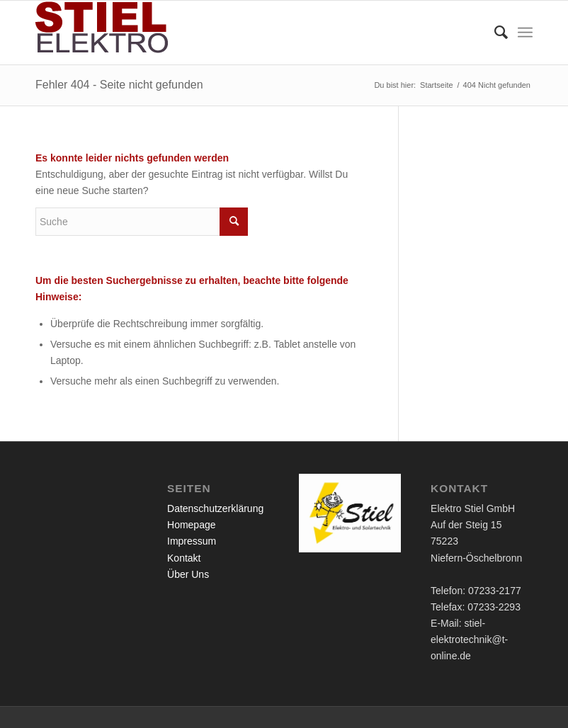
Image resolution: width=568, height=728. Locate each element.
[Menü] (525, 33)
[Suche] (494, 33)
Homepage (192, 525)
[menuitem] (494, 33)
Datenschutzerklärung (215, 508)
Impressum (192, 541)
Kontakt (184, 558)
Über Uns (188, 574)
